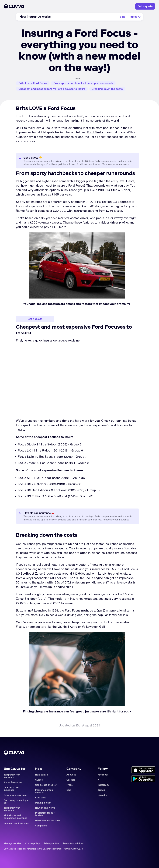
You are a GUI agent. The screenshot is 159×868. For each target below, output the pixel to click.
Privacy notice (51, 843)
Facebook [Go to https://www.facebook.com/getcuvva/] (103, 775)
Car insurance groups (31, 544)
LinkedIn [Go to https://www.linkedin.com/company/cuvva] (102, 795)
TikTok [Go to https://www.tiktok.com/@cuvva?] (101, 790)
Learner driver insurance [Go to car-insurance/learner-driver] (12, 789)
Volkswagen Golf (93, 627)
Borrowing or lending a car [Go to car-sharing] (16, 801)
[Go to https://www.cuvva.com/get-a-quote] (145, 6)
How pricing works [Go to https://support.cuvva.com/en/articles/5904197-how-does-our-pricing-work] (45, 808)
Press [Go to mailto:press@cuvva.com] (69, 785)
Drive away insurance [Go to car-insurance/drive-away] (16, 795)
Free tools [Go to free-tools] (41, 798)
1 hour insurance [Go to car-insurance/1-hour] (13, 782)
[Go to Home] (62, 6)
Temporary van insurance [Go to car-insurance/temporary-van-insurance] (12, 809)
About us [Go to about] (71, 775)
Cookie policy (33, 843)
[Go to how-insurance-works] (35, 17)
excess (57, 222)
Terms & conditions (73, 843)
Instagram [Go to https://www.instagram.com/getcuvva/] (103, 785)
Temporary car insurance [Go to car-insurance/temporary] (116, 520)
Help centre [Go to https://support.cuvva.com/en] (41, 775)
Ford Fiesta (95, 132)
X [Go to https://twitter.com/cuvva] (98, 780)
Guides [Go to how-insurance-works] (39, 780)
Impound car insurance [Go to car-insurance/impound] (16, 823)
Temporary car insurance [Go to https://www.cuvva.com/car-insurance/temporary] (116, 164)
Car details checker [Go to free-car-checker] (46, 785)
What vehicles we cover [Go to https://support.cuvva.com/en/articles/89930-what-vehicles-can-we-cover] (48, 821)
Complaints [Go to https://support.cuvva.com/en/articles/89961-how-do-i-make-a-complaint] (41, 826)
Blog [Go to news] (69, 790)
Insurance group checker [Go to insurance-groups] (44, 791)
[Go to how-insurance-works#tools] (122, 17)
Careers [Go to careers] (71, 780)
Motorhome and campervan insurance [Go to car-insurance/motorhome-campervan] (16, 817)
